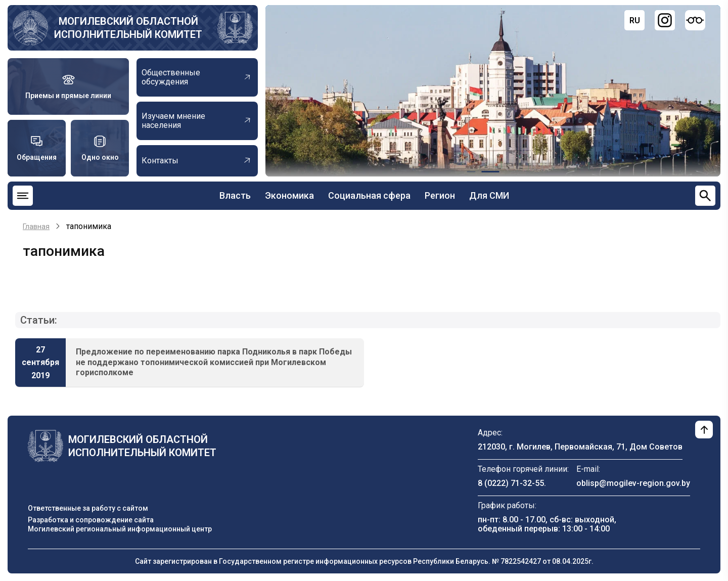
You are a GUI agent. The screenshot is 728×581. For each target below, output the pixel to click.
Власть (235, 195)
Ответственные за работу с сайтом (88, 508)
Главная (36, 227)
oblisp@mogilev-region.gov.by (633, 483)
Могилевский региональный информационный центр (120, 529)
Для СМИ (489, 195)
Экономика (289, 195)
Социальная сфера (369, 195)
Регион (440, 195)
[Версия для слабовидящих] (695, 20)
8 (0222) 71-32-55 (511, 483)
